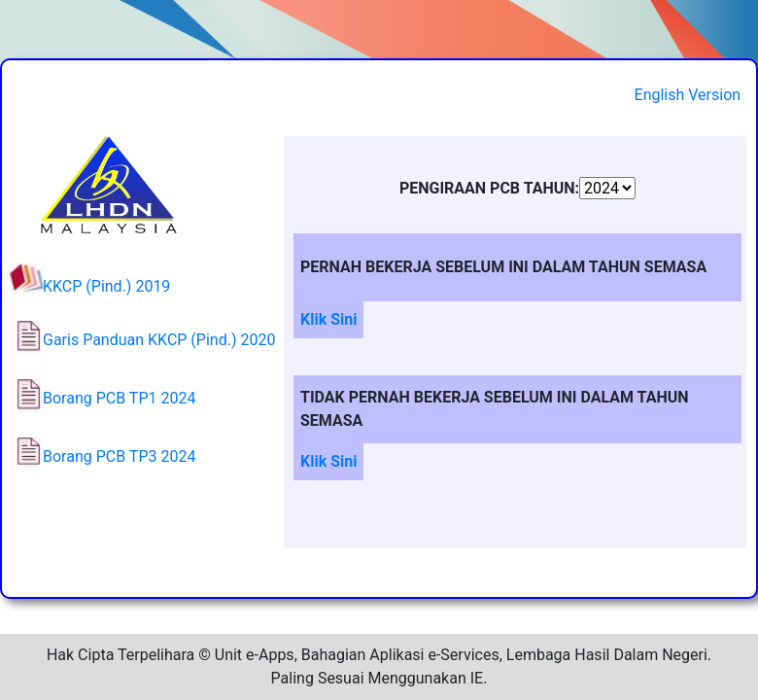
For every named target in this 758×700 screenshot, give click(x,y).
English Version (688, 95)
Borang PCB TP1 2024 (119, 398)
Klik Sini (328, 319)
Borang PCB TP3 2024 (119, 456)
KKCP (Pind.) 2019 (106, 286)
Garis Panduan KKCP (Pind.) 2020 (159, 340)
